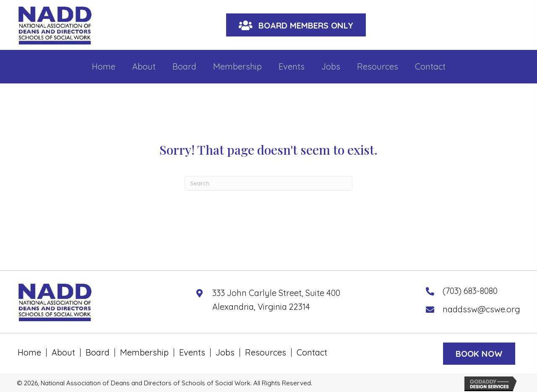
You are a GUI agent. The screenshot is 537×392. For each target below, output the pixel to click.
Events (192, 353)
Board (98, 353)
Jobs (225, 353)
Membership (144, 353)
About (63, 353)
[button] (296, 25)
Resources (266, 353)
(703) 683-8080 (470, 291)
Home (29, 353)
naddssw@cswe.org (481, 309)
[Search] (268, 183)
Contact (312, 353)
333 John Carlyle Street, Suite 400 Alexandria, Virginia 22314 (276, 300)
